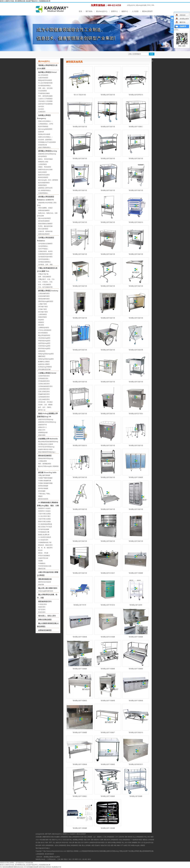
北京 (80, 859)
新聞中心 (114, 11)
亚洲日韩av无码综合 (45, 867)
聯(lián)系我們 (147, 11)
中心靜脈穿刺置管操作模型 (96, 843)
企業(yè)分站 (131, 5)
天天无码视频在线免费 (31, 867)
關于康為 (89, 11)
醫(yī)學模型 (80, 840)
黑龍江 (66, 859)
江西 (73, 859)
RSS (149, 5)
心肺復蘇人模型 (90, 845)
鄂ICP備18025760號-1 (43, 848)
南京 (86, 859)
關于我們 (48, 834)
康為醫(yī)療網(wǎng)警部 (52, 857)
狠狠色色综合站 (18, 867)
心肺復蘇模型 (76, 837)
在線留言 (73, 834)
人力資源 (135, 11)
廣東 (62, 859)
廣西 (76, 859)
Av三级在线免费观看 (7, 867)
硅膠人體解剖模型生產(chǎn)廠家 (49, 837)
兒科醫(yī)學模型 (116, 843)
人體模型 (142, 845)
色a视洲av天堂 (56, 867)
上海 (83, 859)
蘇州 (89, 859)
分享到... (177, 30)
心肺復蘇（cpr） (92, 837)
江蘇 (59, 859)
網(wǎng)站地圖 (141, 5)
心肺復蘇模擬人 (50, 845)
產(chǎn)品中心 (102, 11)
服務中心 (125, 11)
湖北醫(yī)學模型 (134, 851)
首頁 (80, 11)
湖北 (70, 859)
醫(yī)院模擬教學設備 (147, 851)
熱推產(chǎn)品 (40, 859)
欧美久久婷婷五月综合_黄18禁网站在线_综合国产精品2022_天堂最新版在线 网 (25, 1)
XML (153, 5)
